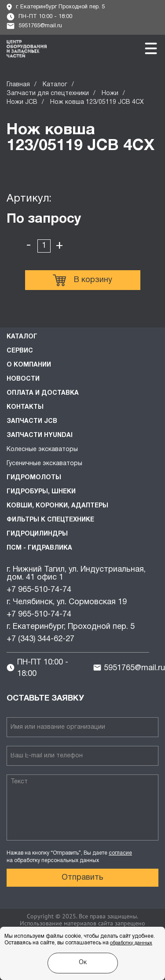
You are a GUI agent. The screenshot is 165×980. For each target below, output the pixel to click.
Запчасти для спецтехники (48, 94)
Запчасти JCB (32, 421)
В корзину (82, 280)
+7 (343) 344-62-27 (40, 639)
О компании (29, 365)
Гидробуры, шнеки (41, 492)
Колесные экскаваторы (42, 450)
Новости (23, 379)
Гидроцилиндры (37, 534)
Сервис (20, 351)
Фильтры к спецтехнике (50, 520)
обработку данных (131, 943)
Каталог (55, 85)
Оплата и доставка (43, 393)
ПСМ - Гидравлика (39, 548)
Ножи (110, 94)
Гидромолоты (34, 478)
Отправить (82, 878)
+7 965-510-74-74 (39, 590)
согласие (120, 853)
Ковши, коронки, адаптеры (57, 506)
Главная (18, 85)
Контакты (25, 407)
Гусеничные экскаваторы (44, 464)
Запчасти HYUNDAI (40, 435)
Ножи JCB (22, 102)
